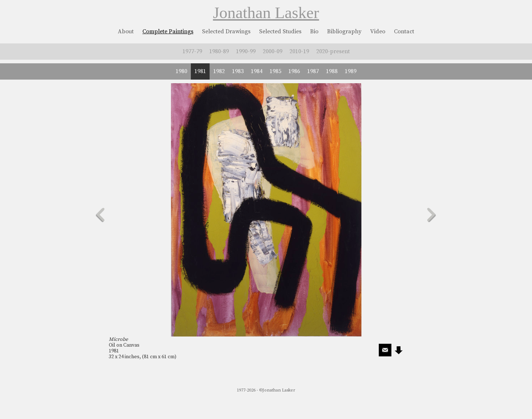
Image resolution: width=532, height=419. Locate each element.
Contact (404, 31)
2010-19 (299, 51)
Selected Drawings (226, 31)
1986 (294, 71)
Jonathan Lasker (266, 13)
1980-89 (219, 51)
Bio (314, 31)
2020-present (333, 51)
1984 (257, 71)
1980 (181, 71)
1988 (332, 71)
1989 (351, 71)
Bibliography (344, 31)
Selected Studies (280, 31)
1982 (219, 71)
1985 (275, 71)
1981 (200, 71)
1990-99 (246, 51)
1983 (238, 71)
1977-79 (192, 51)
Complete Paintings (168, 31)
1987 (313, 71)
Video (378, 31)
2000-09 (273, 51)
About (126, 31)
